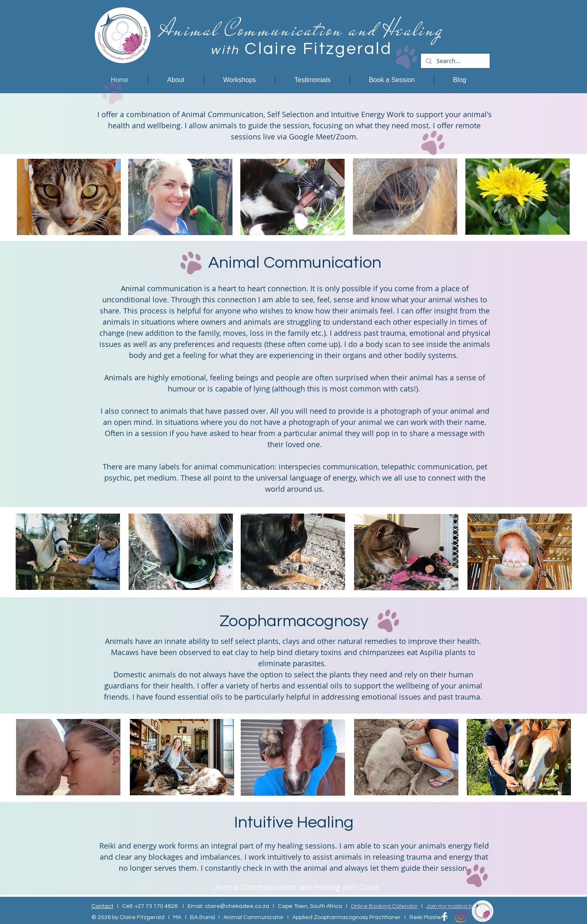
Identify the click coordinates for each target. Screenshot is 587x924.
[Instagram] (461, 917)
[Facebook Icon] (444, 917)
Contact (102, 906)
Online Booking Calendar (384, 906)
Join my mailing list (451, 906)
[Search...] (454, 61)
